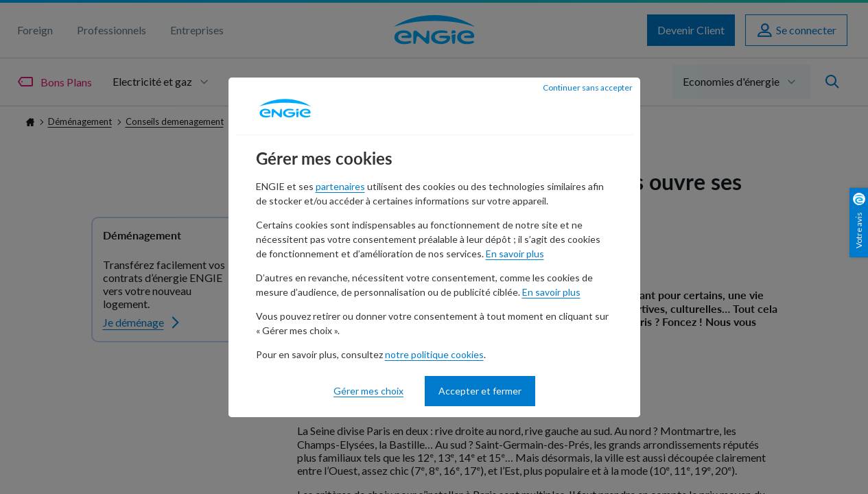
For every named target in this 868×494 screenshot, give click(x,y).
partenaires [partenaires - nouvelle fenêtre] (340, 186)
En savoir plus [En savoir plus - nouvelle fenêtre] (515, 254)
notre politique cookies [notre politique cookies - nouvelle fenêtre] (434, 354)
